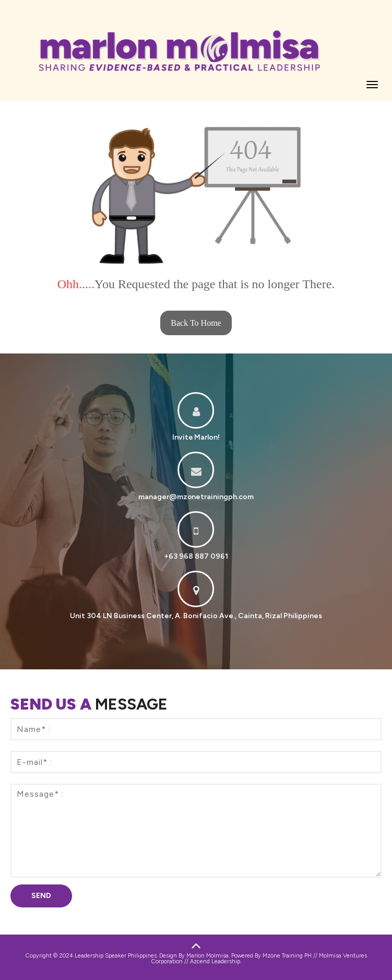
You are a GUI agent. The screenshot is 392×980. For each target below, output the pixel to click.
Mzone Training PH (287, 956)
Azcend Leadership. (216, 961)
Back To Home (196, 323)
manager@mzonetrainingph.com (196, 497)
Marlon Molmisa (207, 956)
